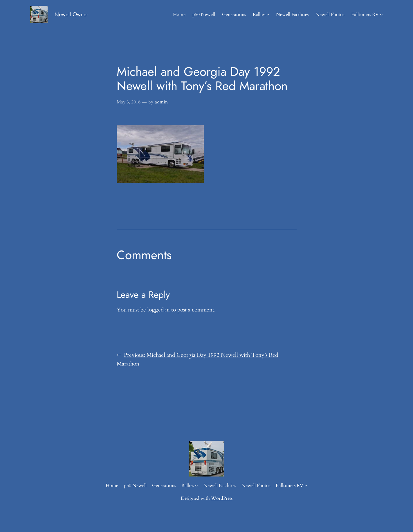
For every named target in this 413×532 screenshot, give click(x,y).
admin (161, 102)
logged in (159, 310)
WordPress (222, 498)
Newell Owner (72, 14)
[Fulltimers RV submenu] (381, 15)
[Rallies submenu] (268, 15)
